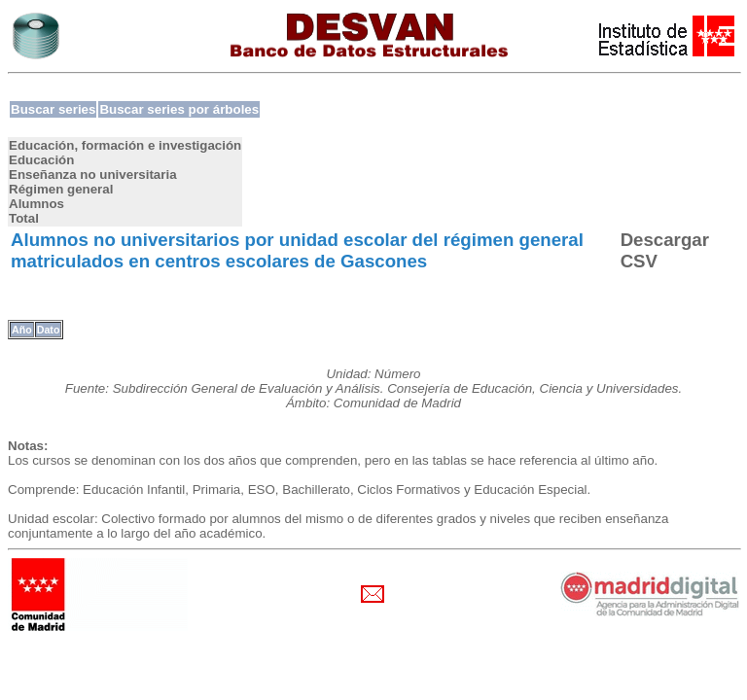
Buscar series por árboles (179, 109)
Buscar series (53, 109)
